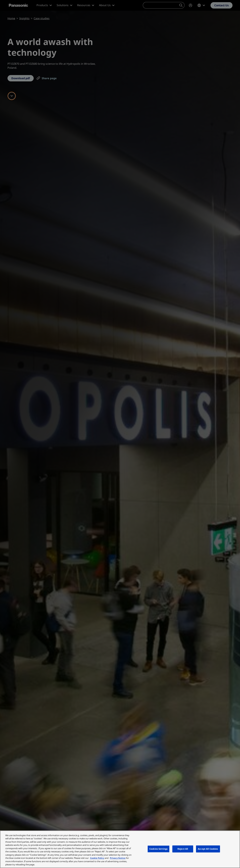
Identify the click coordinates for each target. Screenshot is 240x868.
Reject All (183, 849)
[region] (120, 849)
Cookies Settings (158, 849)
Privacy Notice (118, 858)
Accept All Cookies (208, 849)
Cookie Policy (97, 858)
